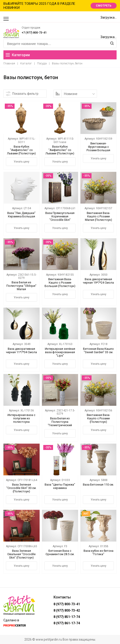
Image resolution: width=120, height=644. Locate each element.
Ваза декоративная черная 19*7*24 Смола (98, 281)
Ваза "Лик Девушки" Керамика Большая (21, 215)
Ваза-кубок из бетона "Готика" (98, 552)
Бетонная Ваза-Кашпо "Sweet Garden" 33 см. (98, 350)
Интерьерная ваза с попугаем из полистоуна (21, 418)
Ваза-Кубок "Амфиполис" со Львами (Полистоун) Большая (21, 152)
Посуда (42, 63)
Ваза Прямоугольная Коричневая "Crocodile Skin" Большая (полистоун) (60, 218)
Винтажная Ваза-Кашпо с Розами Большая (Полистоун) (60, 283)
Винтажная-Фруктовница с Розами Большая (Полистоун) (98, 148)
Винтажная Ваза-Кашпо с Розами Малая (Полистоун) (98, 216)
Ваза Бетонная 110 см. (98, 485)
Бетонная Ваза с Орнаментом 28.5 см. (60, 552)
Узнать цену (22, 162)
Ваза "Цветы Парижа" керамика (60, 486)
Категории (18, 55)
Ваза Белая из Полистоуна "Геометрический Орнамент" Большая (60, 423)
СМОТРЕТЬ (104, 6)
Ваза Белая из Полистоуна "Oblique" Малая (21, 286)
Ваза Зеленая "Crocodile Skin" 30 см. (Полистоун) (21, 488)
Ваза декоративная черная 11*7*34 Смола (21, 350)
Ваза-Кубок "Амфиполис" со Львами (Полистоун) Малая (60, 152)
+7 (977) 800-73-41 (34, 33)
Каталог (26, 63)
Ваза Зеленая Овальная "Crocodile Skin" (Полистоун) (21, 554)
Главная (9, 63)
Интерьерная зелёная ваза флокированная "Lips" (60, 352)
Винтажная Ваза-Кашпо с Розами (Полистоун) (98, 418)
